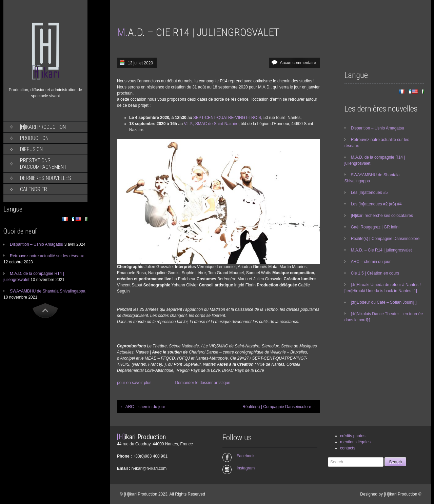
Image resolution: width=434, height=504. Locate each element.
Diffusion (31, 149)
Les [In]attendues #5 (369, 193)
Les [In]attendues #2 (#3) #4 (376, 204)
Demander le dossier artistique (203, 383)
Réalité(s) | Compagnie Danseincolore (279, 407)
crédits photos (353, 436)
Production (34, 138)
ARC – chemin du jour (143, 407)
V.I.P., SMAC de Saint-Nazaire (211, 124)
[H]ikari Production (43, 127)
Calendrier (34, 189)
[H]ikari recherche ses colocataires (382, 216)
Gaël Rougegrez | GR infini (375, 227)
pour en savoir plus (134, 383)
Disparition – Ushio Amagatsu (36, 244)
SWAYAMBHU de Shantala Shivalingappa (48, 291)
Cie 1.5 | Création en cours (375, 273)
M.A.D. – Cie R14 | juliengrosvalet (381, 250)
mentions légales (355, 442)
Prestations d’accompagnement (43, 164)
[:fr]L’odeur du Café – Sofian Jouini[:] (384, 302)
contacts (348, 448)
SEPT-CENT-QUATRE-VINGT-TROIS (227, 118)
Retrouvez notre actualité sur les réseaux (47, 256)
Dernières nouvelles (46, 178)
